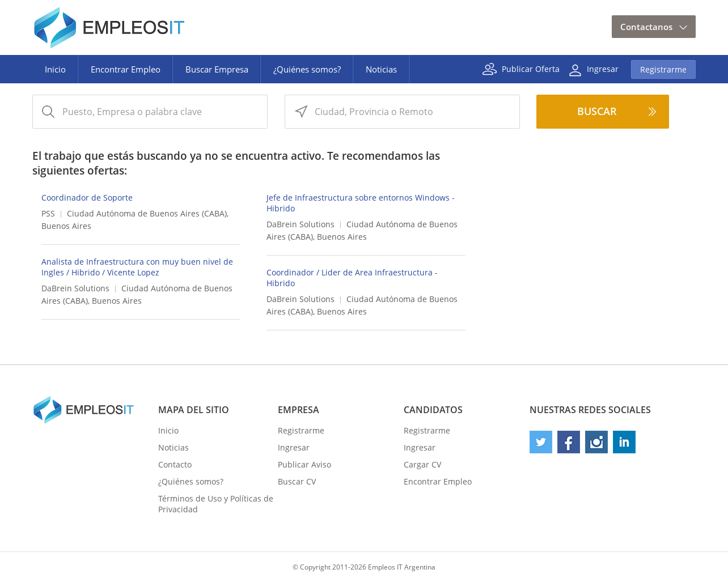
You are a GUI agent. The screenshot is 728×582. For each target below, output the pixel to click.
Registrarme (663, 69)
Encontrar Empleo (126, 69)
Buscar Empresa (217, 69)
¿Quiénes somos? (307, 69)
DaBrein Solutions (300, 224)
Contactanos (646, 27)
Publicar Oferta (531, 68)
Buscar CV (297, 481)
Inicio (55, 69)
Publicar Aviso (304, 464)
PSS (48, 213)
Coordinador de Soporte (87, 197)
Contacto (175, 464)
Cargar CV (422, 464)
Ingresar (603, 68)
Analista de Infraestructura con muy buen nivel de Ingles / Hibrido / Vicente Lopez (137, 267)
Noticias (381, 69)
